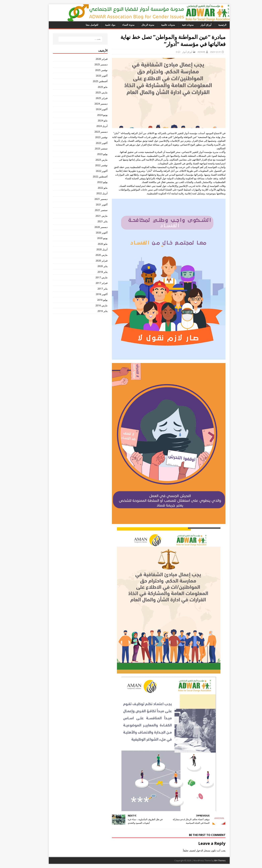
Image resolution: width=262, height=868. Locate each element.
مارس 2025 (93, 92)
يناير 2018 (94, 272)
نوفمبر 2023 (93, 137)
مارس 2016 (93, 305)
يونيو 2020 (94, 238)
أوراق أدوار (198, 25)
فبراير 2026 (93, 59)
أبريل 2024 (94, 126)
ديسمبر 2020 (93, 227)
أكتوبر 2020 (93, 233)
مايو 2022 (94, 188)
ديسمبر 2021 (93, 199)
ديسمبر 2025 (93, 64)
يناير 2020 (94, 266)
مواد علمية (102, 25)
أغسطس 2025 (92, 81)
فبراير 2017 (93, 283)
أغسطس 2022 (92, 176)
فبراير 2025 (93, 98)
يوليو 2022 (94, 182)
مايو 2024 (94, 120)
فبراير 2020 (93, 261)
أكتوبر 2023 (93, 143)
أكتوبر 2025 (93, 76)
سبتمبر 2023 (93, 148)
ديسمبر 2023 (93, 132)
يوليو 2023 (94, 154)
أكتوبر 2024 (93, 109)
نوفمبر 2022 (93, 165)
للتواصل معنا (84, 25)
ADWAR (193, 52)
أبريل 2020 (94, 249)
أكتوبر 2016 (93, 294)
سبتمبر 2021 (93, 210)
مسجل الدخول (195, 850)
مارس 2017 (93, 277)
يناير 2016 (94, 311)
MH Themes (212, 861)
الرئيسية (214, 25)
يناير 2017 (94, 289)
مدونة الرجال (140, 25)
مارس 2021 (93, 216)
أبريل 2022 (94, 193)
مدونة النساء (120, 25)
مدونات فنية (180, 25)
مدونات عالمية (160, 25)
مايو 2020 (94, 244)
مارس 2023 (93, 160)
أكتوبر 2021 (93, 204)
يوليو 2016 (94, 300)
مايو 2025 (94, 87)
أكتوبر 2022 (93, 171)
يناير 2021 (94, 221)
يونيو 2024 (94, 115)
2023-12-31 (207, 52)
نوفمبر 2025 (93, 70)
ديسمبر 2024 (93, 104)
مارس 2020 (93, 255)
